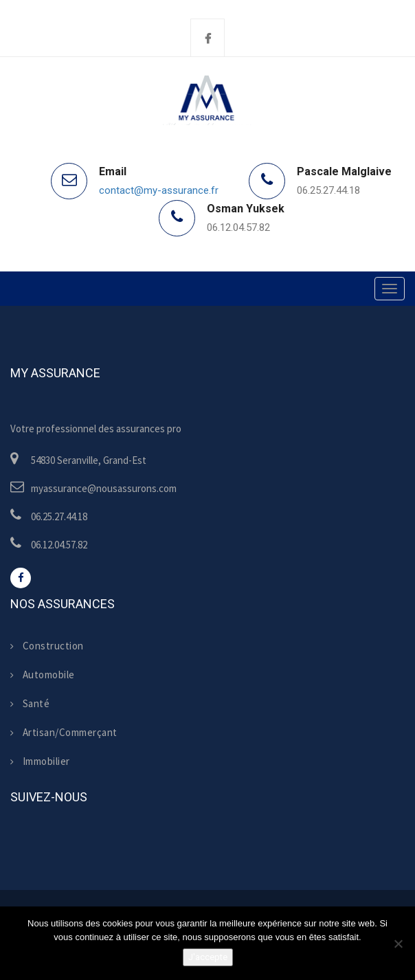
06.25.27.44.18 (328, 190)
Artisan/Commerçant (64, 732)
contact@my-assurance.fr (159, 190)
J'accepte (208, 957)
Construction (47, 646)
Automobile (43, 675)
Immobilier (40, 761)
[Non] (398, 944)
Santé (30, 703)
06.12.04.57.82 (238, 227)
